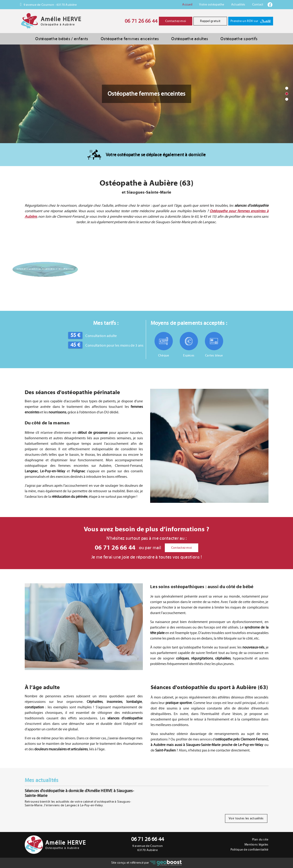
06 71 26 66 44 (141, 21)
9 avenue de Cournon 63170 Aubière (148, 848)
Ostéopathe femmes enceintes (130, 39)
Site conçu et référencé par (147, 863)
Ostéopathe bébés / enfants (62, 39)
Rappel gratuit (210, 21)
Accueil (187, 5)
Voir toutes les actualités (246, 818)
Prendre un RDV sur (251, 21)
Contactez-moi (176, 21)
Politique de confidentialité (250, 850)
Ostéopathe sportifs (239, 39)
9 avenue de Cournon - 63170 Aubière (50, 5)
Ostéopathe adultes (190, 39)
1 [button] (287, 88)
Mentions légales (256, 845)
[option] (146, 94)
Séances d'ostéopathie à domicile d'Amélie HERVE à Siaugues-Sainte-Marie (80, 793)
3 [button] (287, 99)
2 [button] (287, 94)
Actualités (238, 5)
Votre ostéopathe (212, 5)
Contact (258, 5)
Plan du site (260, 840)
